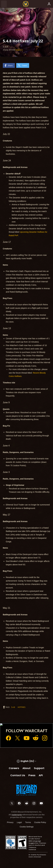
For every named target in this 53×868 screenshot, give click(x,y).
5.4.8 (13, 707)
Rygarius (19, 50)
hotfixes (22, 707)
